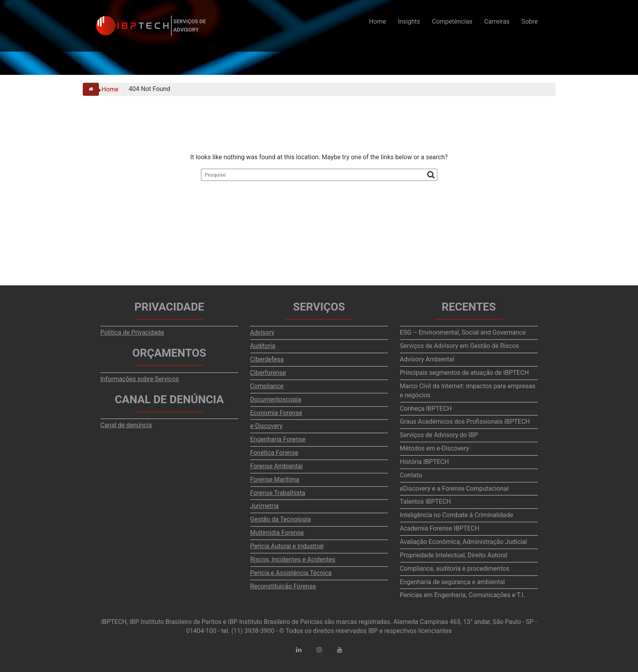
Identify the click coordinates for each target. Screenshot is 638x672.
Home (377, 21)
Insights (409, 21)
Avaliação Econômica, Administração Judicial (464, 542)
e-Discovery (266, 426)
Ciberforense (268, 373)
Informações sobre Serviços (140, 379)
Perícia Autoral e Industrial (287, 546)
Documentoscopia (276, 399)
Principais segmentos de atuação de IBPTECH (464, 373)
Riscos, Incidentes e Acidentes (293, 559)
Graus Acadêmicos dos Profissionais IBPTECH (465, 422)
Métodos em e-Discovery (435, 448)
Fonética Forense (274, 453)
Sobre (529, 21)
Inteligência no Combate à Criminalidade (457, 515)
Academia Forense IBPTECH (440, 528)
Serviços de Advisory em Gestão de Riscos (459, 346)
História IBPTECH (425, 462)
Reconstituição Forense (283, 586)
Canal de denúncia (126, 425)
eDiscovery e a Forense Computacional (454, 489)
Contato (411, 475)
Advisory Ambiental (427, 359)
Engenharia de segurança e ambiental (453, 582)
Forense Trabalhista (278, 493)
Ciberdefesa (267, 359)
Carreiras (497, 21)
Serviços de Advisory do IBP (439, 435)
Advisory (262, 332)
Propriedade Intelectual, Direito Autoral (454, 555)
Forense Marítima (275, 479)
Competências (452, 21)
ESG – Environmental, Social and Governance (463, 332)
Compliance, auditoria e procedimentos (455, 569)
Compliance (267, 386)
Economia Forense (276, 413)
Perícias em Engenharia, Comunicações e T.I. (463, 595)
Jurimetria (265, 506)
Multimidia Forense (277, 533)
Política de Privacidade (132, 332)
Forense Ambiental (277, 466)
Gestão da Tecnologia (281, 519)
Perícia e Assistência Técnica (291, 573)
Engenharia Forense (278, 439)
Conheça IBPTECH (426, 409)
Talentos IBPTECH (426, 502)
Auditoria (263, 346)
